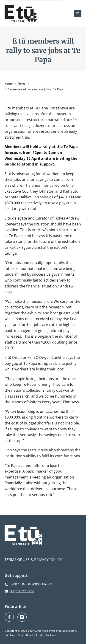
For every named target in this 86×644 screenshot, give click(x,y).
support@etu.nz (22, 591)
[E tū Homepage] (21, 14)
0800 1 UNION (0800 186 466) (32, 584)
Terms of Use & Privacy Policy (33, 560)
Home (9, 84)
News (21, 84)
